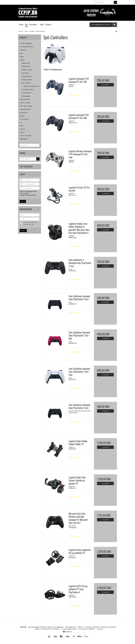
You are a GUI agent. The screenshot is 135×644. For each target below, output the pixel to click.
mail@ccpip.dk (71, 629)
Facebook (68, 632)
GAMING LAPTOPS (27, 70)
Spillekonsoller (26, 66)
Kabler (21, 126)
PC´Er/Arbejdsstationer (26, 47)
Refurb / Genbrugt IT (26, 136)
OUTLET (22, 132)
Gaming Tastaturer (27, 80)
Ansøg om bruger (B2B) (28, 195)
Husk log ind (28, 188)
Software (22, 129)
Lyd (21, 122)
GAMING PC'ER (26, 63)
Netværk (22, 116)
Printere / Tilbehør (25, 103)
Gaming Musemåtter (28, 90)
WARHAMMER (24, 139)
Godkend (23, 231)
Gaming (22, 60)
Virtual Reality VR (26, 93)
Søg (115, 2)
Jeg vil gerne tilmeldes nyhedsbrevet (31, 223)
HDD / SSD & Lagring (26, 106)
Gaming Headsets (27, 76)
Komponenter (24, 113)
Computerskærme (25, 109)
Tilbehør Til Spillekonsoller (31, 86)
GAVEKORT (23, 50)
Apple (21, 53)
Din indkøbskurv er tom (104, 25)
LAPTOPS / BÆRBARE (26, 43)
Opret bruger (24, 193)
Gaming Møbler (26, 96)
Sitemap (100, 629)
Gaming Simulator (25, 99)
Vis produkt (105, 85)
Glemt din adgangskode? (28, 191)
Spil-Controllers (26, 83)
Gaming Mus (25, 73)
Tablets (22, 57)
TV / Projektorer (24, 119)
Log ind (23, 201)
